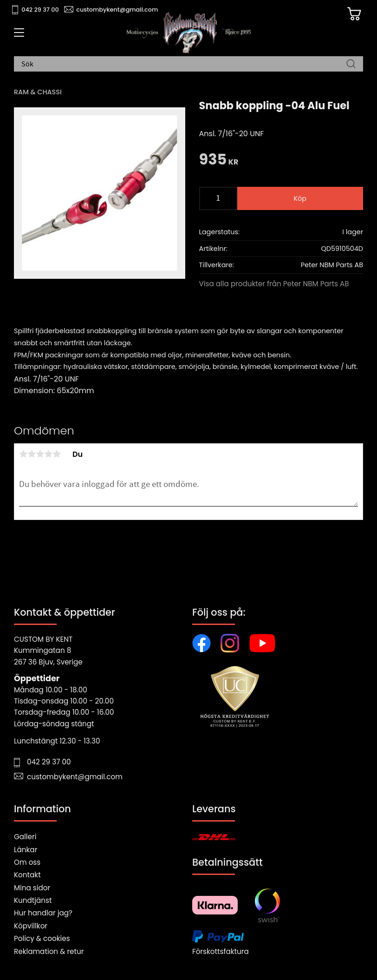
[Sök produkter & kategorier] (184, 65)
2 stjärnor (32, 454)
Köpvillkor (31, 926)
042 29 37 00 (40, 10)
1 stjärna (23, 454)
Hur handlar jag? (43, 913)
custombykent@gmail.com (117, 10)
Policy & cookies (42, 938)
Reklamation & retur (49, 951)
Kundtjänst (33, 900)
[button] (17, 36)
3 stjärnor (40, 454)
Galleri (25, 837)
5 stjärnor (57, 454)
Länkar (26, 850)
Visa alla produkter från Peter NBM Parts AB (274, 284)
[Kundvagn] (353, 14)
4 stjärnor (48, 454)
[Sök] (351, 65)
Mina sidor (32, 888)
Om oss (27, 862)
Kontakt (27, 875)
